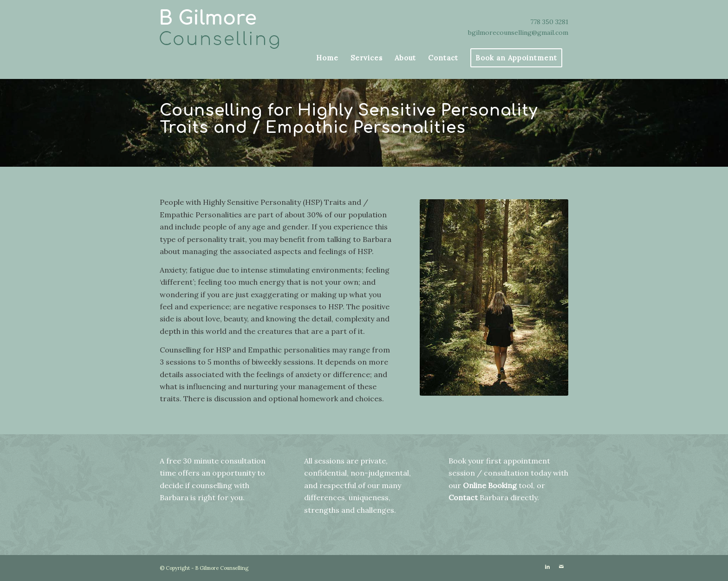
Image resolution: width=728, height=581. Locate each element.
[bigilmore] (225, 30)
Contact (463, 497)
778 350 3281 (549, 22)
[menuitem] (327, 58)
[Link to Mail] (561, 567)
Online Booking (490, 485)
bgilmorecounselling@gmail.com (518, 33)
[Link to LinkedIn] (547, 567)
